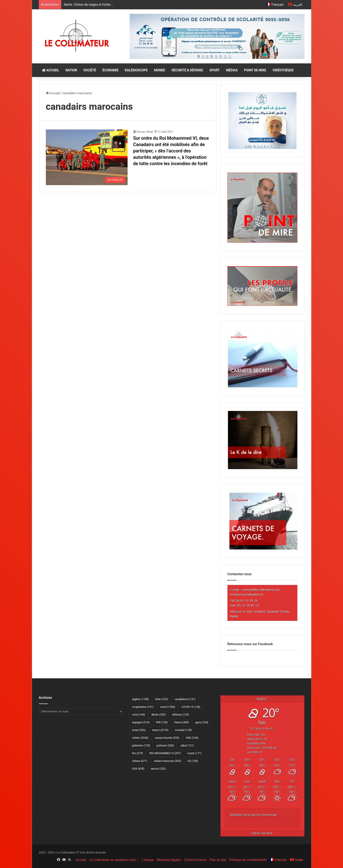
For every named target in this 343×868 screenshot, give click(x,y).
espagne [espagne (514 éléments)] (141, 722)
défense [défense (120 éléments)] (180, 715)
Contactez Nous (195, 860)
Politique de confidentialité (248, 860)
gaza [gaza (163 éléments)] (202, 722)
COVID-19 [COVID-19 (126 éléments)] (191, 707)
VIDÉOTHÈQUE (283, 70)
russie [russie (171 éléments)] (194, 753)
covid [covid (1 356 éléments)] (168, 707)
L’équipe (148, 860)
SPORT (215, 70)
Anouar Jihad (145, 132)
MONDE (160, 70)
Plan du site (218, 860)
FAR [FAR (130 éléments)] (162, 722)
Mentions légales (169, 860)
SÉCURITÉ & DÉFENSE (187, 70)
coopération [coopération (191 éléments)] (143, 707)
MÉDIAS (232, 70)
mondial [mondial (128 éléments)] (183, 730)
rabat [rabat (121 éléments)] (187, 746)
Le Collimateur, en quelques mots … (114, 860)
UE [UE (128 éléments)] (193, 761)
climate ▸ (262, 833)
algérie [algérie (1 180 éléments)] (141, 699)
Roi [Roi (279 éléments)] (138, 753)
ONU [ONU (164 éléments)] (192, 738)
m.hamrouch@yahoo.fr (247, 594)
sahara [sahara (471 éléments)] (140, 761)
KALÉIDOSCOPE (136, 70)
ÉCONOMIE (110, 70)
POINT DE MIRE (255, 70)
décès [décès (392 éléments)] (159, 715)
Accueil (53, 93)
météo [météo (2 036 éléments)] (140, 738)
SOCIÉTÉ (90, 70)
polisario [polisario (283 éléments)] (165, 746)
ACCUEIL (51, 70)
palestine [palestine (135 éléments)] (141, 746)
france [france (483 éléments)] (181, 722)
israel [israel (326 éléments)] (139, 730)
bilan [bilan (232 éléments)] (162, 699)
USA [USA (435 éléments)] (138, 769)
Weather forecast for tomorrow (253, 815)
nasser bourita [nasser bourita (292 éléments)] (167, 738)
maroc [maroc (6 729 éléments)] (160, 730)
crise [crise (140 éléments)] (139, 715)
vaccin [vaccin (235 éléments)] (158, 769)
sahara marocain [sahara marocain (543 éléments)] (167, 761)
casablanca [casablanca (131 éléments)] (185, 699)
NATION (71, 70)
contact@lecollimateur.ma (260, 590)
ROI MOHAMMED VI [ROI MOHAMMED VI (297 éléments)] (165, 753)
